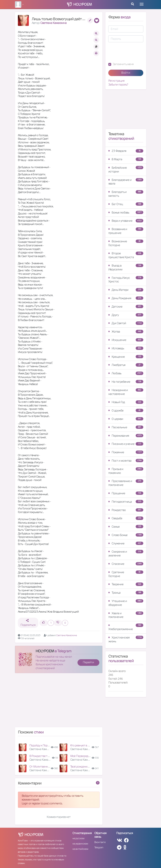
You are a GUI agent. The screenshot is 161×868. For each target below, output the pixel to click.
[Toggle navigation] (142, 4)
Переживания (126, 436)
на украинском (80, 844)
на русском (78, 838)
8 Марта (126, 159)
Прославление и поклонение (126, 483)
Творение (126, 584)
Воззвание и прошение (126, 231)
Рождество (126, 510)
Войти (126, 73)
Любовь (126, 373)
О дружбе (126, 410)
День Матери (126, 290)
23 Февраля (126, 151)
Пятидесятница (126, 502)
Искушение (126, 340)
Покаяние (126, 452)
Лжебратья (126, 365)
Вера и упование (126, 221)
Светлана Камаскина (53, 23)
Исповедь (126, 348)
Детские (126, 307)
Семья (126, 527)
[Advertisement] (59, 702)
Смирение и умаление (126, 554)
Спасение (126, 564)
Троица (126, 593)
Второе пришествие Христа (126, 255)
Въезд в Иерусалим (126, 267)
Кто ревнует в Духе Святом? (88, 745)
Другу (126, 315)
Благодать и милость (126, 194)
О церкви (126, 419)
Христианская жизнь (126, 639)
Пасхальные (126, 427)
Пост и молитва (126, 461)
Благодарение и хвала (126, 182)
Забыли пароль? (118, 85)
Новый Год (126, 402)
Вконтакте (100, 842)
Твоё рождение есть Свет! (86, 767)
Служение (126, 543)
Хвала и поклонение (126, 615)
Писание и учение (126, 444)
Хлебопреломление (126, 627)
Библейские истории (126, 170)
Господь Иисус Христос (126, 280)
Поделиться (28, 623)
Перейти (88, 662)
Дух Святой (126, 323)
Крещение (126, 357)
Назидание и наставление (126, 392)
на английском (80, 849)
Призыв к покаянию (126, 471)
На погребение (126, 382)
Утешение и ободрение (126, 603)
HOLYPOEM (45, 651)
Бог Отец (126, 204)
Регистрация (116, 81)
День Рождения (126, 298)
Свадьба (126, 518)
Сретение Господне (126, 574)
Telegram (99, 847)
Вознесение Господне (126, 243)
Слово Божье (126, 535)
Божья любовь (126, 212)
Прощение (126, 493)
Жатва (126, 332)
